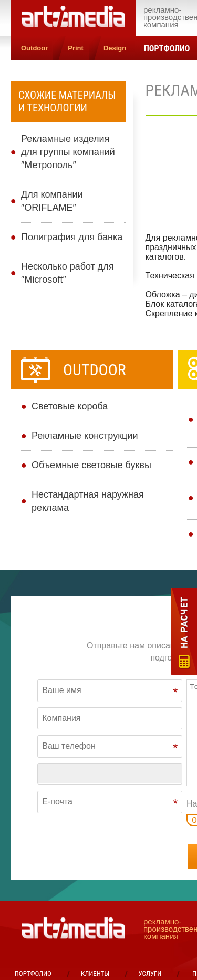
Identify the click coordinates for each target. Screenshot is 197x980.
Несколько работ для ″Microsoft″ (68, 273)
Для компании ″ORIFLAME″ (52, 201)
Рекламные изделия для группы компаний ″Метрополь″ (68, 152)
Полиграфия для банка (72, 237)
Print (76, 48)
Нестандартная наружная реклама (88, 501)
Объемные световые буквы (91, 465)
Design (115, 48)
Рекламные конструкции (85, 436)
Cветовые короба (70, 406)
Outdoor (34, 48)
